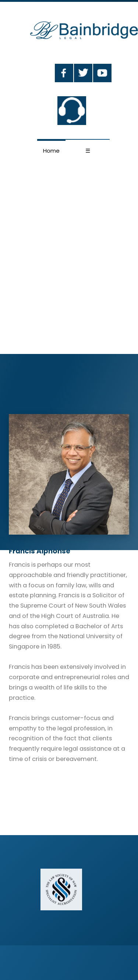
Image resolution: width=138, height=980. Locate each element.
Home (51, 151)
